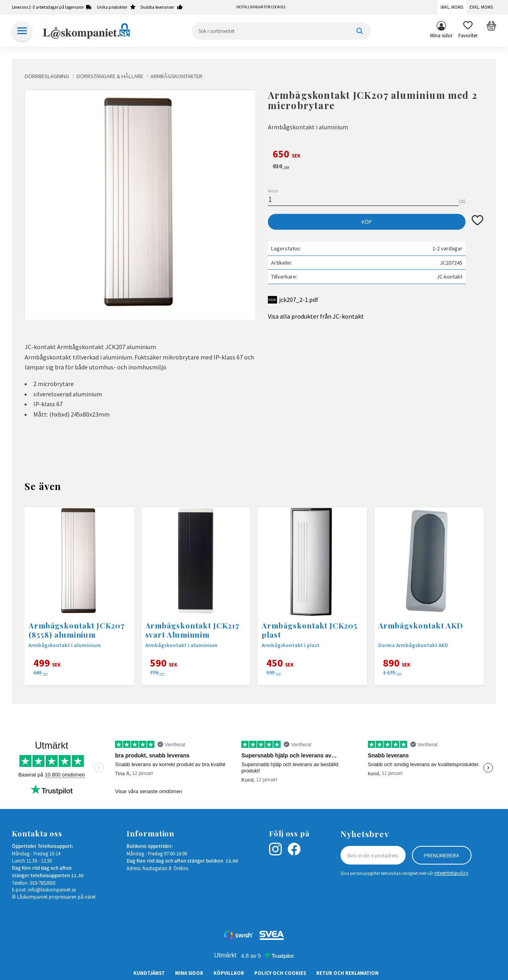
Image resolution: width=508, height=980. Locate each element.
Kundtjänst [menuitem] (149, 973)
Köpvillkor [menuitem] (229, 973)
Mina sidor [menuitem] (441, 35)
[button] (468, 31)
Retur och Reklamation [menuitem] (347, 973)
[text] (376, 155)
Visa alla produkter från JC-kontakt (316, 316)
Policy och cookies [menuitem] (280, 973)
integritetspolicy (451, 873)
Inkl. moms (452, 7)
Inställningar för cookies (261, 7)
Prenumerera (442, 855)
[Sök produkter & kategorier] (281, 31)
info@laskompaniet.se (52, 890)
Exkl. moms (481, 7)
